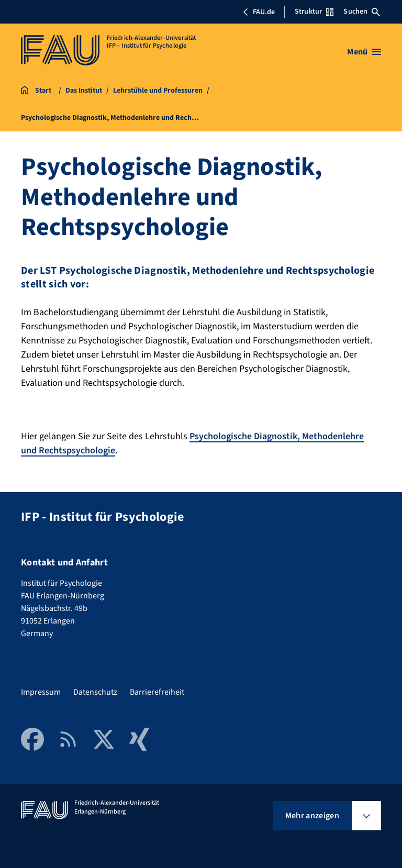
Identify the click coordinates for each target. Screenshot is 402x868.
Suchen (362, 12)
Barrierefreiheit (157, 692)
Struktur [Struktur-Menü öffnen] (314, 12)
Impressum (41, 692)
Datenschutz (95, 692)
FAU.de (259, 12)
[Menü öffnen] (364, 52)
